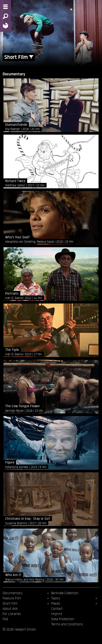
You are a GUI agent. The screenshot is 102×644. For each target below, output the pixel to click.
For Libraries (12, 614)
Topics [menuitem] (56, 598)
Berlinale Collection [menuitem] (65, 593)
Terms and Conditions (67, 624)
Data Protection (63, 619)
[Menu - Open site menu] (5, 7)
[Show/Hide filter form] (31, 57)
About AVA (10, 608)
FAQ (5, 619)
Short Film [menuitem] (10, 603)
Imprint (57, 614)
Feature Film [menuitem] (12, 598)
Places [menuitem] (56, 603)
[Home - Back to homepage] (5, 25)
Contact (57, 608)
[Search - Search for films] (5, 16)
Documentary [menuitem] (13, 593)
